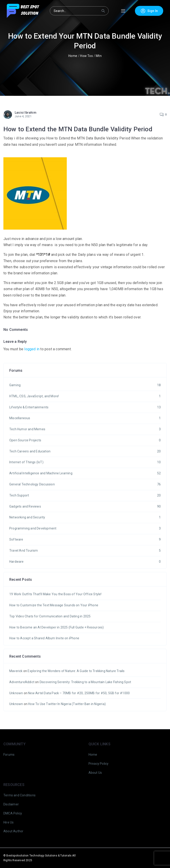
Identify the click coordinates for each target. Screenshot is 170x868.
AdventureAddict (22, 682)
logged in (32, 349)
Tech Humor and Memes (85, 429)
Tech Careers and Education (85, 452)
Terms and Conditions (19, 795)
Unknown (16, 693)
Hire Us (8, 822)
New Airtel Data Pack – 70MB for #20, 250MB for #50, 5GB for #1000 (79, 693)
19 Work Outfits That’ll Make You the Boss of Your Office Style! (55, 594)
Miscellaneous (85, 418)
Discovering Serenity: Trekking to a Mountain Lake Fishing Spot (85, 682)
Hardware (85, 562)
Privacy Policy (99, 764)
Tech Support (85, 496)
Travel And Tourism (85, 551)
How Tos (86, 56)
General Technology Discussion (85, 485)
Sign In (149, 11)
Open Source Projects (85, 440)
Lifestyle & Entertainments (85, 407)
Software (85, 540)
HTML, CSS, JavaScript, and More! (85, 396)
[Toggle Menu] (123, 11)
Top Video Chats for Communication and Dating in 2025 (50, 616)
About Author (13, 831)
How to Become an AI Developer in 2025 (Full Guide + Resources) (56, 627)
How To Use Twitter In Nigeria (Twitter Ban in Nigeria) (67, 704)
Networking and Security (85, 518)
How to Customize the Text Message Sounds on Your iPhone (54, 605)
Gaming (85, 385)
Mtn (99, 56)
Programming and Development (85, 529)
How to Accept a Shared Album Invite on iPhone (44, 638)
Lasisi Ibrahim (26, 113)
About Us (95, 773)
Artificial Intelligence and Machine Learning (85, 473)
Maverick (16, 671)
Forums (9, 755)
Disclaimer (11, 804)
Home (73, 56)
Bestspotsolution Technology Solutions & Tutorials (39, 856)
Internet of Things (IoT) (85, 462)
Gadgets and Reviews (85, 507)
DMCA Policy (13, 813)
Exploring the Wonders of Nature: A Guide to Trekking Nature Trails (76, 671)
